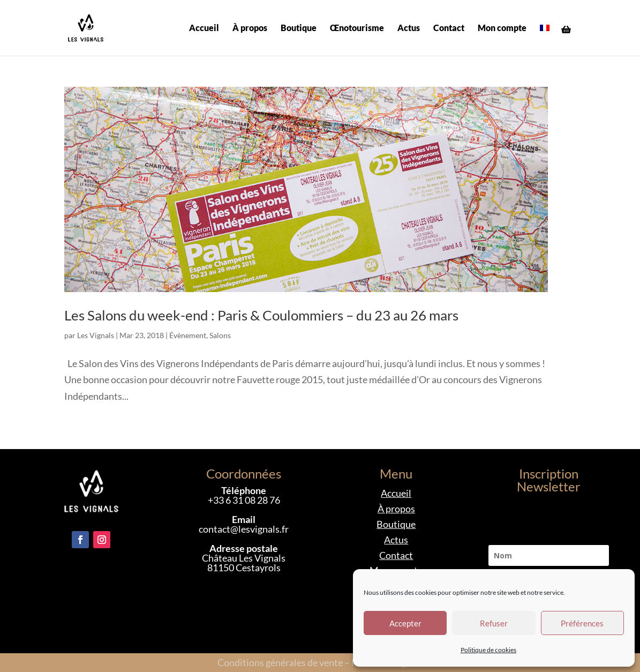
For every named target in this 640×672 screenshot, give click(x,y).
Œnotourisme (357, 28)
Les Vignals (96, 335)
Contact (449, 28)
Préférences (582, 623)
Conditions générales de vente (280, 662)
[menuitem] (545, 40)
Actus (409, 28)
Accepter (405, 623)
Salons (220, 335)
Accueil (204, 28)
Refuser (494, 623)
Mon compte (502, 28)
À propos (250, 28)
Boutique (299, 28)
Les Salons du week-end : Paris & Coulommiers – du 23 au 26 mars (261, 315)
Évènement (188, 335)
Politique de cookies (488, 650)
